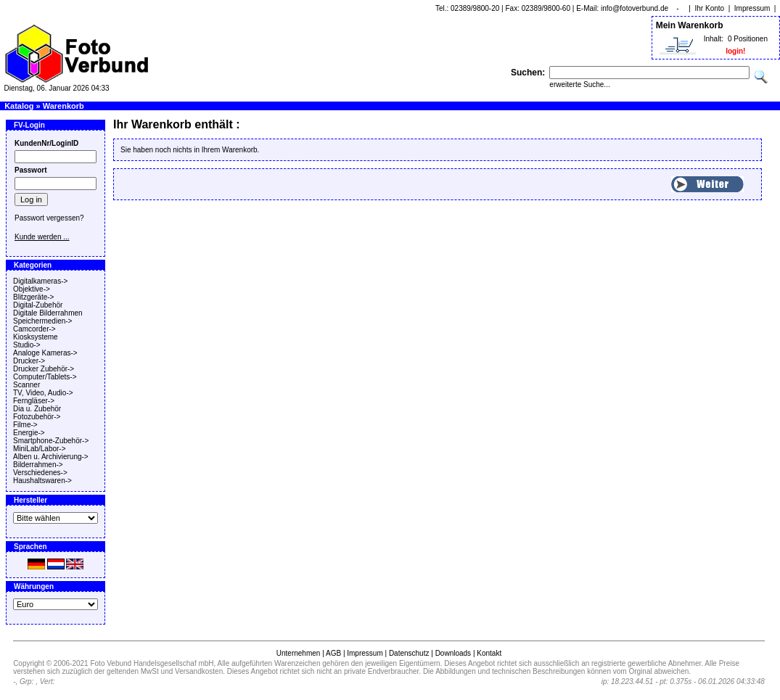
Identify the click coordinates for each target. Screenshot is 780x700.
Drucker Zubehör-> (44, 369)
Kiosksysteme (36, 337)
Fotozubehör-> (37, 417)
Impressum (752, 8)
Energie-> (29, 433)
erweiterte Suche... (579, 85)
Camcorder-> (34, 329)
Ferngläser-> (34, 401)
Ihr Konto (710, 8)
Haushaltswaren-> (42, 481)
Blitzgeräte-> (33, 297)
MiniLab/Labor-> (40, 449)
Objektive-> (32, 289)
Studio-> (27, 345)
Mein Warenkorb (690, 25)
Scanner (26, 385)
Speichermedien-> (42, 321)
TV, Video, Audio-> (43, 393)
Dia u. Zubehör (37, 409)
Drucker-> (29, 361)
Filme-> (25, 425)
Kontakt (489, 653)
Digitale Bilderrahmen (48, 313)
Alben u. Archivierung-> (51, 457)
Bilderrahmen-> (38, 465)
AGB (333, 653)
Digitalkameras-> (40, 281)
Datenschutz (409, 653)
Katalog (19, 106)
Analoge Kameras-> (45, 353)
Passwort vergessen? (49, 218)
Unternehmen (299, 653)
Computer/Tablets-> (45, 377)
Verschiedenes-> (40, 473)
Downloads (453, 653)
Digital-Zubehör (38, 305)
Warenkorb (63, 106)
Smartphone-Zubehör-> (51, 441)
